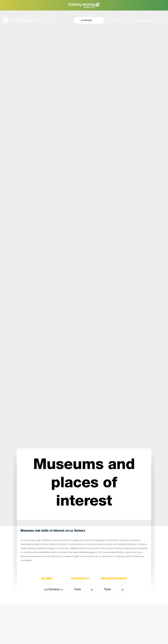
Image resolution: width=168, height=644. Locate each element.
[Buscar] (47, 20)
